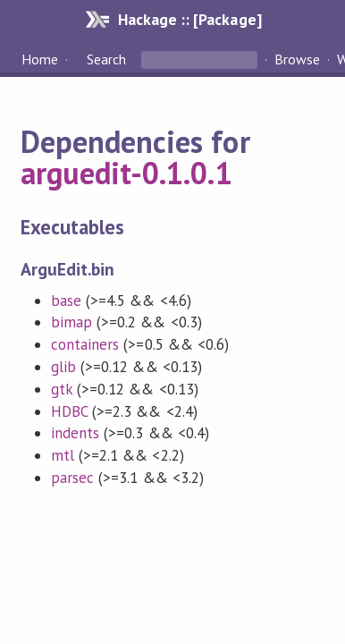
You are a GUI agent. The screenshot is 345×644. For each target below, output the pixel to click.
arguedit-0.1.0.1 (126, 173)
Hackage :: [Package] (189, 19)
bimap (72, 322)
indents (75, 433)
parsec (72, 478)
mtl (63, 455)
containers (85, 344)
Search (106, 59)
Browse (297, 59)
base (66, 301)
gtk (62, 389)
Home (40, 59)
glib (63, 367)
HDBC (69, 411)
